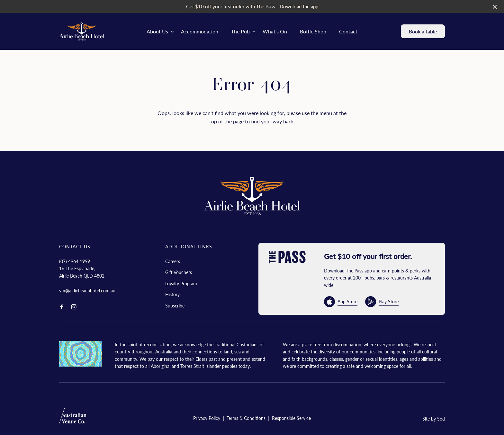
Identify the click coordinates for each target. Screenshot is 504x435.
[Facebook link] (61, 307)
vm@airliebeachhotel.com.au (87, 290)
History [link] (172, 294)
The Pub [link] (240, 31)
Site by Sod (434, 419)
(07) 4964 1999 (75, 261)
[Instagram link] (74, 307)
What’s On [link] (275, 31)
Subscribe (175, 306)
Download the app (299, 6)
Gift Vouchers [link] (179, 272)
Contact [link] (348, 31)
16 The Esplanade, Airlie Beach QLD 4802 (82, 272)
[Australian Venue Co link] (73, 418)
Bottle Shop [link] (313, 31)
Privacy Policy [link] (207, 418)
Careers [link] (173, 261)
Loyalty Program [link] (181, 283)
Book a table (423, 31)
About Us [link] (157, 31)
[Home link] (82, 31)
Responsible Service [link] (291, 418)
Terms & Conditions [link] (246, 418)
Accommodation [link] (200, 31)
